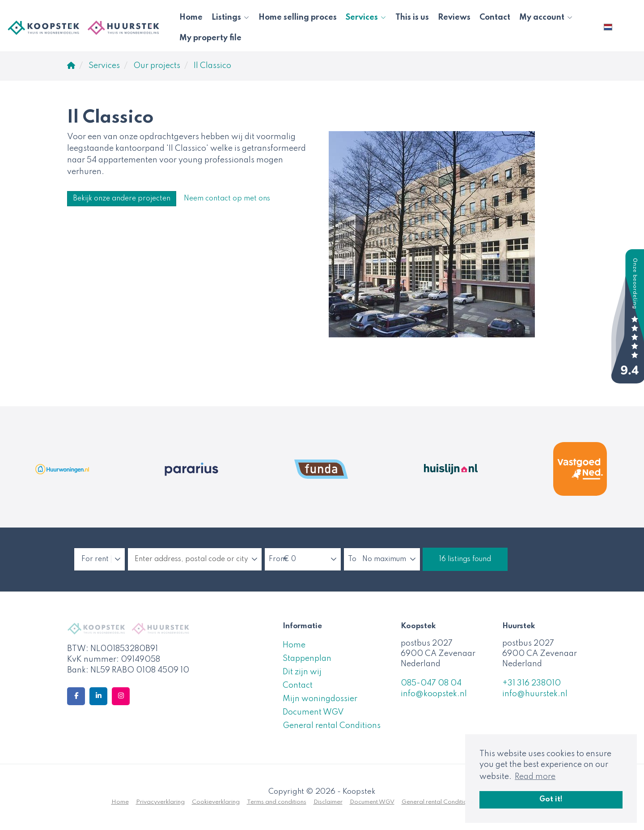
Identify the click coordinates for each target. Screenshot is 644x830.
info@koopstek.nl (434, 694)
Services (366, 17)
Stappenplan (307, 659)
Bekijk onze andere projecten (122, 199)
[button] (465, 559)
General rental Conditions (332, 726)
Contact (495, 17)
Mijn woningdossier (320, 699)
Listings (231, 17)
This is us (412, 17)
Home (191, 17)
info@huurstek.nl (535, 694)
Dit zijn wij (302, 672)
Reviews (454, 17)
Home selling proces (298, 17)
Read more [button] (535, 777)
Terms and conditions (277, 802)
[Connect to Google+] (121, 696)
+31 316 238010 (532, 683)
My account (546, 17)
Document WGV (313, 712)
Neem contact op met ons (227, 199)
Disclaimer (328, 802)
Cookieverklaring (216, 802)
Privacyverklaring (160, 802)
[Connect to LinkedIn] (98, 696)
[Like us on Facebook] (76, 696)
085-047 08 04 (431, 683)
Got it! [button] (551, 800)
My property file (210, 38)
